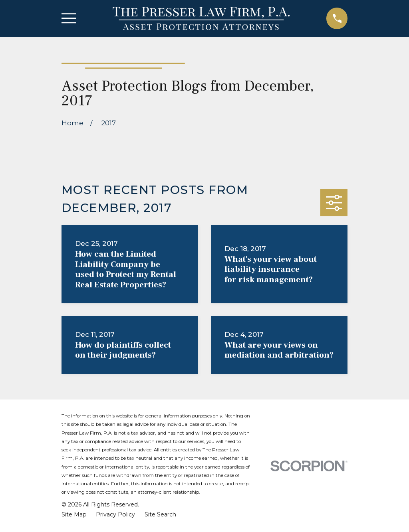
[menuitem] (74, 515)
